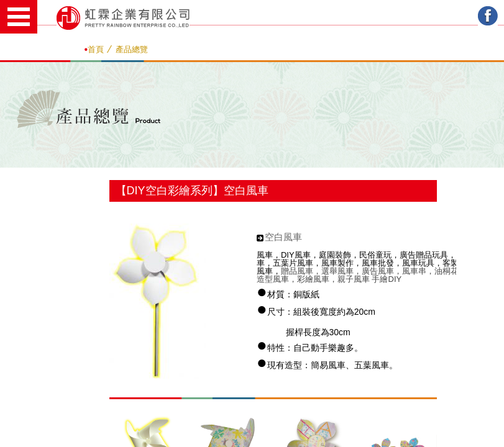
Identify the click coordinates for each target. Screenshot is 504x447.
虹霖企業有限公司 (123, 18)
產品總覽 (132, 49)
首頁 (96, 49)
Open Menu (19, 17)
